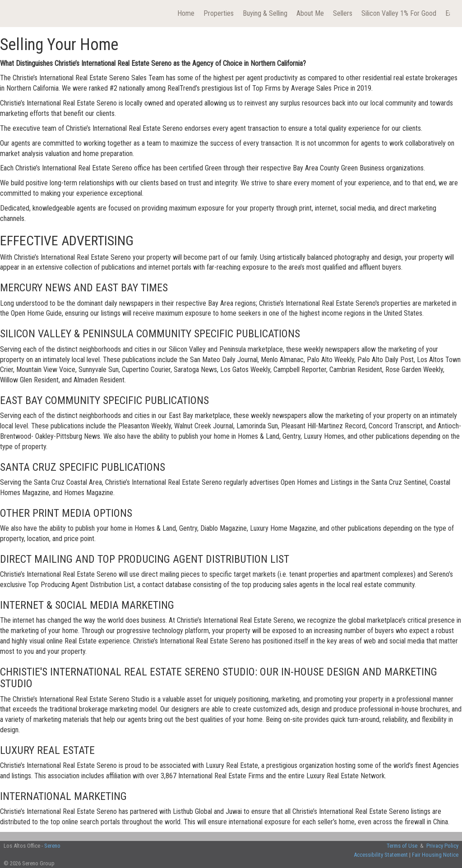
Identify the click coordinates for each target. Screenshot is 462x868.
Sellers (343, 13)
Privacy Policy (442, 846)
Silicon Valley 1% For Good (399, 13)
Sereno (52, 846)
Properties (219, 13)
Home (186, 13)
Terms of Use (402, 846)
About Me (310, 13)
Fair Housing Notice (435, 855)
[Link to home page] (17, 14)
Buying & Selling (265, 13)
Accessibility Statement (381, 855)
